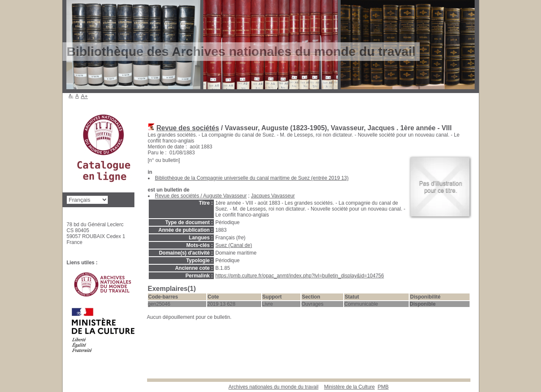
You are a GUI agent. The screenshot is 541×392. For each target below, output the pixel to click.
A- (71, 96)
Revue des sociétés (188, 128)
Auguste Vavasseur (225, 196)
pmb (383, 387)
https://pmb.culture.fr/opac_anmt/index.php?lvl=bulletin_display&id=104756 (300, 276)
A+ (84, 96)
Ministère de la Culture (350, 387)
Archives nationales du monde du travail (274, 387)
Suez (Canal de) (234, 245)
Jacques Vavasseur (273, 196)
